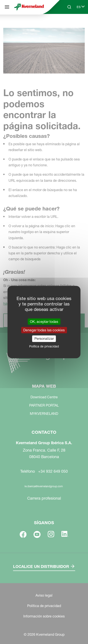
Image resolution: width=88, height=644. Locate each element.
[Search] (69, 7)
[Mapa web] (7, 7)
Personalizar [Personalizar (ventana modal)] (44, 339)
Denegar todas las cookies (44, 330)
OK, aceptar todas (44, 322)
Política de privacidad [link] (44, 346)
